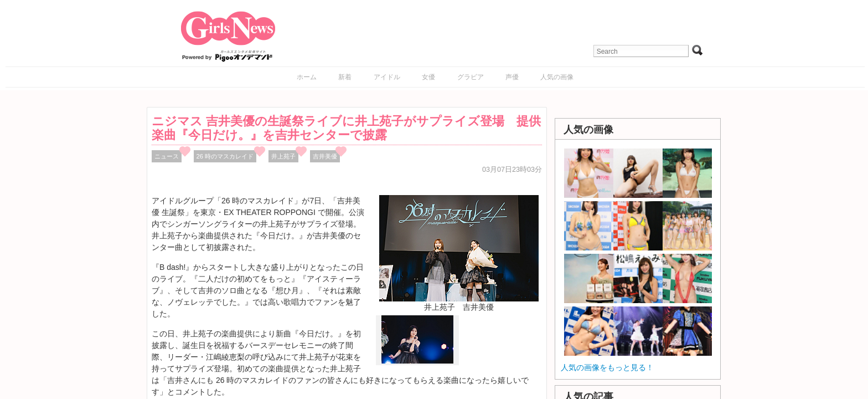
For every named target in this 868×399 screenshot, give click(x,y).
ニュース (167, 156)
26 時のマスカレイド (225, 156)
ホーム (307, 77)
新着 (345, 77)
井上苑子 (283, 156)
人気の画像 (557, 77)
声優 (512, 77)
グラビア (471, 77)
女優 (428, 77)
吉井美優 (325, 156)
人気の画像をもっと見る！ (607, 367)
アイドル (387, 77)
